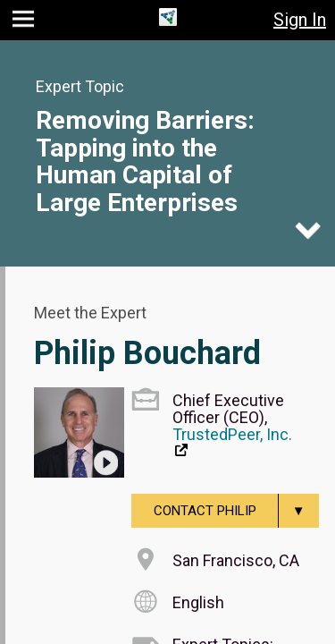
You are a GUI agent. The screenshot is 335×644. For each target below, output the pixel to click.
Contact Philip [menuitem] (236, 511)
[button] (25, 23)
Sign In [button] (300, 20)
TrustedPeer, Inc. (232, 434)
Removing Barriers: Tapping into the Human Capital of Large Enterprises (145, 161)
